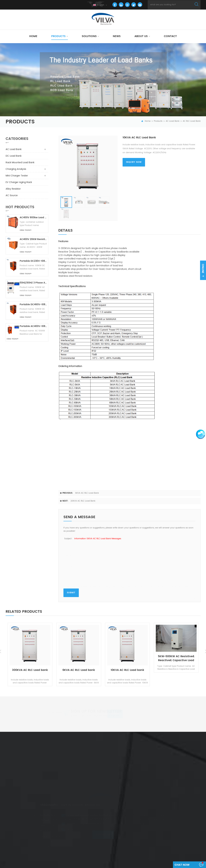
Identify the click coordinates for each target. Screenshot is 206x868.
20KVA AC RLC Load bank (83, 501)
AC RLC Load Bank (192, 121)
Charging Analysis (16, 169)
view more (25, 230)
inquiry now (134, 162)
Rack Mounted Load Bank (20, 162)
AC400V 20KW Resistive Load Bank (34, 239)
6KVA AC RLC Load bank (87, 493)
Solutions (89, 36)
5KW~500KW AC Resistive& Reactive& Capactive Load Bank (176, 658)
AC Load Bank (173, 121)
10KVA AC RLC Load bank (127, 670)
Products (58, 36)
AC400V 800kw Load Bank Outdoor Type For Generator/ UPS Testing (34, 217)
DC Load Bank (14, 156)
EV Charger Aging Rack (19, 182)
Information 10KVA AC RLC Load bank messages (98, 539)
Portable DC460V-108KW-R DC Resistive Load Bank (34, 304)
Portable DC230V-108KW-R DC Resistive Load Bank (34, 261)
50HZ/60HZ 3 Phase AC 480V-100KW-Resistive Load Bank (34, 283)
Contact (170, 36)
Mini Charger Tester (17, 176)
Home (33, 36)
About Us (141, 36)
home (146, 121)
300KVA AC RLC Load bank (30, 670)
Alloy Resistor (13, 189)
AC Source (12, 195)
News (117, 36)
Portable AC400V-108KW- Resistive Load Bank (34, 326)
